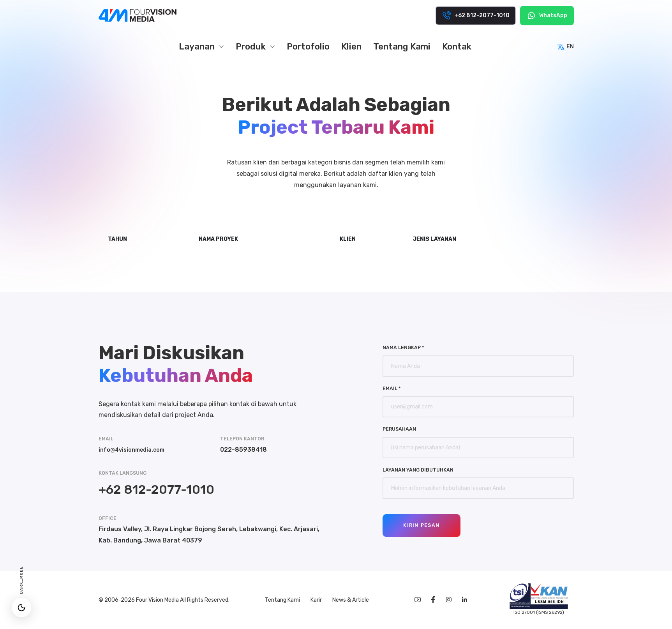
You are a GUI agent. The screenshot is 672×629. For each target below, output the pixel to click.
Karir (314, 600)
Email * (392, 388)
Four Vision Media (158, 600)
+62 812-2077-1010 (156, 489)
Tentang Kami (281, 600)
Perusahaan (399, 429)
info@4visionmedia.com (135, 450)
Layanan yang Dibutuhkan (418, 470)
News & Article (348, 600)
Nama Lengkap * (403, 347)
